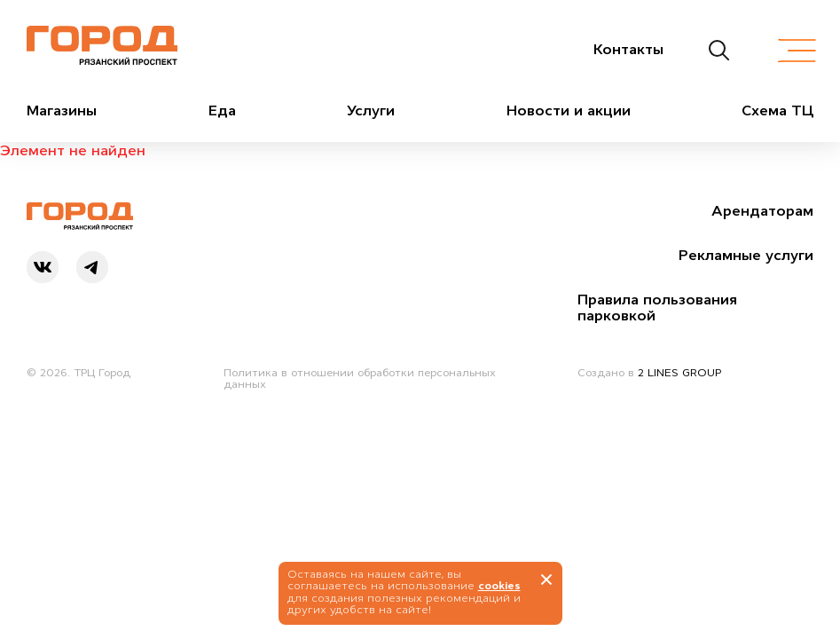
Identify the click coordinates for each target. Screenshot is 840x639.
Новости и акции (569, 110)
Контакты (628, 49)
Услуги (371, 110)
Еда (222, 110)
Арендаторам (762, 210)
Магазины (62, 110)
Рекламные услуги (746, 255)
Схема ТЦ (777, 110)
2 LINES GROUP (679, 373)
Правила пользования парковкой (657, 307)
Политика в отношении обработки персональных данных (360, 379)
